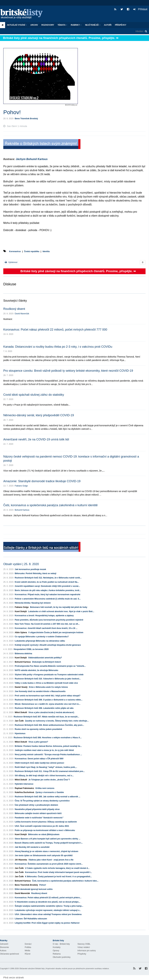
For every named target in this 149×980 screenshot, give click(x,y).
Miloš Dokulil (21, 712)
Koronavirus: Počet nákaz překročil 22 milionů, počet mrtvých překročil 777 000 (55, 330)
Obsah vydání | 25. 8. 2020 (21, 564)
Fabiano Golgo (21, 486)
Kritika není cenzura (45, 788)
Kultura (3, 951)
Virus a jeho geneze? (38, 742)
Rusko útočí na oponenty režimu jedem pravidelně (38, 729)
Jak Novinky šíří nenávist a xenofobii (32, 847)
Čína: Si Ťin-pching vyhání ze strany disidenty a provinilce (42, 801)
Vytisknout (11, 262)
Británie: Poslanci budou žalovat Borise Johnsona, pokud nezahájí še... (48, 746)
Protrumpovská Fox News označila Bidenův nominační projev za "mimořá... (50, 666)
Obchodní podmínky (62, 957)
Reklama (57, 954)
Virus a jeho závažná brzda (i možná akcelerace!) (51, 712)
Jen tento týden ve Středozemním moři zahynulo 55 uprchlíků (44, 856)
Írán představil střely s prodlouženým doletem (36, 805)
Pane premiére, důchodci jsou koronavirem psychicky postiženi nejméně (49, 620)
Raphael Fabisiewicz (24, 788)
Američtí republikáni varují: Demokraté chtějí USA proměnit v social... (47, 586)
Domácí (28, 944)
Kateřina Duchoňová (24, 792)
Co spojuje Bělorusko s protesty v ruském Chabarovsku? (42, 637)
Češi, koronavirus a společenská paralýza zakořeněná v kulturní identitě (50, 505)
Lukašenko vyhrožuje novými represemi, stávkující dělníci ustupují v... (48, 910)
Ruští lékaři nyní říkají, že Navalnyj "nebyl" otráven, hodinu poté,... (46, 767)
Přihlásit (140, 9)
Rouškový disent (14, 309)
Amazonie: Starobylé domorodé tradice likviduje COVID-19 (42, 481)
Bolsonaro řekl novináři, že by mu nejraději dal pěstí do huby (59, 607)
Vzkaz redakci (84, 947)
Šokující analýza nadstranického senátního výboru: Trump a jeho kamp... (49, 906)
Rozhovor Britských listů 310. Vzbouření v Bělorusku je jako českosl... (48, 679)
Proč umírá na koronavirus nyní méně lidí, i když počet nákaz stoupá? (48, 696)
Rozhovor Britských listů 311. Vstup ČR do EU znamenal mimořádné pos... (50, 771)
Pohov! (43, 885)
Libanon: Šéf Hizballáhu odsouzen (31, 919)
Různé (28, 954)
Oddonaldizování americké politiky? (45, 658)
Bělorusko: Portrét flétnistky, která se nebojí (36, 573)
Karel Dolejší (21, 611)
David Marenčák (22, 314)
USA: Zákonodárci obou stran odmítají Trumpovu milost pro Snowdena (48, 914)
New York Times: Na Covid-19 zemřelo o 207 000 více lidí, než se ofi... (47, 624)
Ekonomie (4, 947)
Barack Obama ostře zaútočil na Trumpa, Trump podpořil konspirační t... (49, 843)
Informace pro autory (87, 951)
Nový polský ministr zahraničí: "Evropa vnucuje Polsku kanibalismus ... (48, 755)
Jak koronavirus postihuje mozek (30, 569)
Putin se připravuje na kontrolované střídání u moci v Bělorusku (45, 830)
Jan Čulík (19, 721)
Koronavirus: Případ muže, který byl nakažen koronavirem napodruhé (48, 595)
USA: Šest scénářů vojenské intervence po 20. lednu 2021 (42, 826)
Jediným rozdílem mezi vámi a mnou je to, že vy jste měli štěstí (44, 750)
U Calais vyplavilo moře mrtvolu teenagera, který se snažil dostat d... (57, 868)
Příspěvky (121, 25)
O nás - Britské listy (61, 944)
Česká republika (32, 251)
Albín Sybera (21, 633)
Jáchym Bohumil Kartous (32, 159)
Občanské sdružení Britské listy (32, 968)
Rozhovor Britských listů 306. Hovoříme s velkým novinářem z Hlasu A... (48, 738)
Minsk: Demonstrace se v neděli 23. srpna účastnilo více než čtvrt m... (48, 704)
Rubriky (76, 25)
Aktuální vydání (17, 25)
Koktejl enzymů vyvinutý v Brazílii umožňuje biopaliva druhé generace (48, 645)
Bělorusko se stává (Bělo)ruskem (44, 834)
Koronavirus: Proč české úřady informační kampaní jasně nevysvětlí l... (59, 872)
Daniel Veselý (21, 687)
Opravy (56, 951)
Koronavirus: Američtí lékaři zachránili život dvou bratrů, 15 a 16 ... (46, 628)
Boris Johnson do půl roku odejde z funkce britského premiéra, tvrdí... (48, 590)
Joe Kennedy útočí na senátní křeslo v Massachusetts (40, 691)
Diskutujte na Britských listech (47, 662)
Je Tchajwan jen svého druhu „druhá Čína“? (49, 780)
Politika (28, 947)
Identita (46, 251)
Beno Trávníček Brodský (26, 119)
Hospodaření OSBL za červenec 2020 (31, 649)
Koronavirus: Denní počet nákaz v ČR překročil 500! (39, 759)
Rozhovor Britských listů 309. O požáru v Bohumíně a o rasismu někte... (49, 700)
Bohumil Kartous (22, 510)
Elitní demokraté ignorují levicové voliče (34, 889)
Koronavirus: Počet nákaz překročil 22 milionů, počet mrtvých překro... (48, 898)
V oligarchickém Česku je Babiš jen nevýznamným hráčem (56, 633)
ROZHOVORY (48, 25)
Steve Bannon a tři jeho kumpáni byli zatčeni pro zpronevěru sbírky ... (48, 839)
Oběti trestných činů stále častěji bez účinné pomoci (39, 763)
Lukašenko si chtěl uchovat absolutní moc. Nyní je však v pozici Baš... (61, 611)
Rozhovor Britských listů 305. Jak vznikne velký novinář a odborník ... (48, 797)
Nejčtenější (93, 25)
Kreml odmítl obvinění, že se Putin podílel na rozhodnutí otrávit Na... (47, 582)
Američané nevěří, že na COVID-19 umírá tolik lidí (36, 439)
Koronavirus (15, 251)
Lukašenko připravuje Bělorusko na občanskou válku (40, 641)
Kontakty (57, 947)
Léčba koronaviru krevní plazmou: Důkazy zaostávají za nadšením (46, 822)
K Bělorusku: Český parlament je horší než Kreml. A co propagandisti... (58, 877)
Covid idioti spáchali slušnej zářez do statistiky (34, 395)
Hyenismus (20, 733)
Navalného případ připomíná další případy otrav (37, 809)
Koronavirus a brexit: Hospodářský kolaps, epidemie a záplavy (44, 616)
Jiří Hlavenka (21, 860)
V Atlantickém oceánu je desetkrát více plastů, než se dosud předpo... (47, 902)
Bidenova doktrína (23, 654)
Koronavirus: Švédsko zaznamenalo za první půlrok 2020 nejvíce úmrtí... (49, 864)
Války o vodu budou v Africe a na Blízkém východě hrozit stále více (46, 683)
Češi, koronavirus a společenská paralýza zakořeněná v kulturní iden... (65, 881)
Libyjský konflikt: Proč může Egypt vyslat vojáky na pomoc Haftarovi (47, 923)
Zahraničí (4, 944)
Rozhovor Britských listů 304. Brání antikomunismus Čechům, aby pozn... (49, 725)
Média (27, 951)
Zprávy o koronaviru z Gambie (50, 792)
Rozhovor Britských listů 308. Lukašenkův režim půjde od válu (44, 708)
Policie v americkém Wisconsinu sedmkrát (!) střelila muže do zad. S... (48, 599)
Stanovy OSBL (84, 944)
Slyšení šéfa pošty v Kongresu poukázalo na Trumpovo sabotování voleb (49, 675)
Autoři (108, 25)
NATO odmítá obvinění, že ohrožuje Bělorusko (37, 670)
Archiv (34, 25)
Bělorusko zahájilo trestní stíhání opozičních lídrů (38, 813)
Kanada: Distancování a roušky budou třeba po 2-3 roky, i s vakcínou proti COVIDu (58, 347)
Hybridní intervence (24, 784)
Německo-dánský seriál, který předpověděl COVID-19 (39, 415)
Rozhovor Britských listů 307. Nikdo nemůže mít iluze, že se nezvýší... (46, 717)
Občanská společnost (9, 954)
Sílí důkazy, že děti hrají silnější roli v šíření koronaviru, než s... (44, 776)
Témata (62, 25)
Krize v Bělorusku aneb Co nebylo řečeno (48, 687)
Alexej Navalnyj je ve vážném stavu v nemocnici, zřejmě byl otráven (47, 851)
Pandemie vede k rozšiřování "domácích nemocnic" (39, 818)
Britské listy (23, 14)
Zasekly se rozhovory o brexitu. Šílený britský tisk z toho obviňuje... (57, 721)
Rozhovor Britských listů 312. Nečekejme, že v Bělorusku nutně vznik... (48, 578)
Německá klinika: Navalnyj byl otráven (33, 603)
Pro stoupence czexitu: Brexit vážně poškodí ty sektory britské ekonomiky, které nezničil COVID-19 (68, 371)
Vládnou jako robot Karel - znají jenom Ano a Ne (51, 860)
